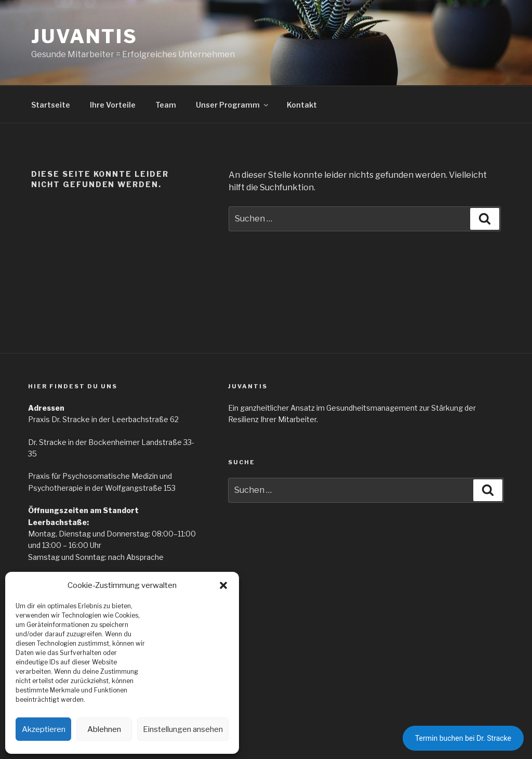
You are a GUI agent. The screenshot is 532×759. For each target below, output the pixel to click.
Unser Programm (233, 105)
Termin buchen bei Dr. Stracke (463, 738)
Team (166, 105)
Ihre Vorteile (113, 105)
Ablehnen (104, 729)
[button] (223, 585)
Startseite (51, 105)
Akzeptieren (44, 729)
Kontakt (302, 105)
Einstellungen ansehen (183, 729)
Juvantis (84, 36)
